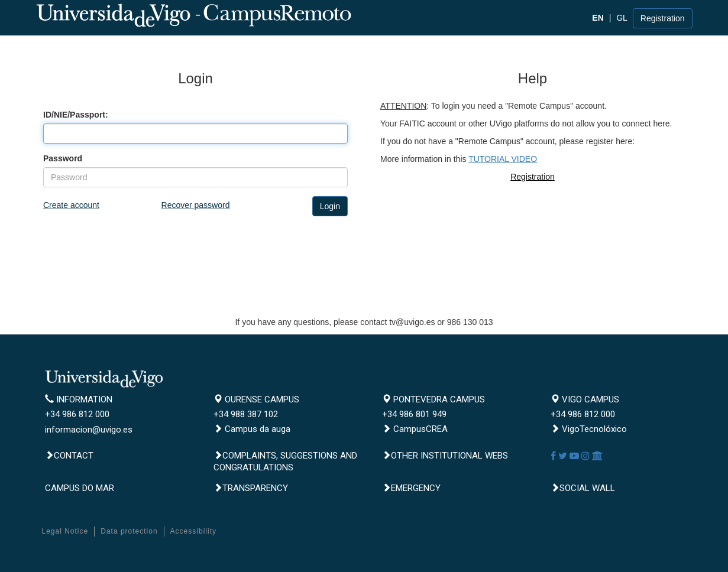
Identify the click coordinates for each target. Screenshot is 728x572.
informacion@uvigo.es (89, 430)
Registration (663, 18)
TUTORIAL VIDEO (503, 159)
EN (598, 18)
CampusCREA (415, 429)
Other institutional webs (445, 456)
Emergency (411, 488)
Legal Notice (65, 531)
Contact (69, 456)
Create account (71, 205)
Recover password (196, 205)
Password (63, 158)
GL (622, 18)
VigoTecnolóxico (589, 429)
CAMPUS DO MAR (80, 488)
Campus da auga (252, 429)
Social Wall (583, 488)
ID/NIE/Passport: (76, 115)
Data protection (129, 531)
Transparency (251, 488)
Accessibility (193, 531)
